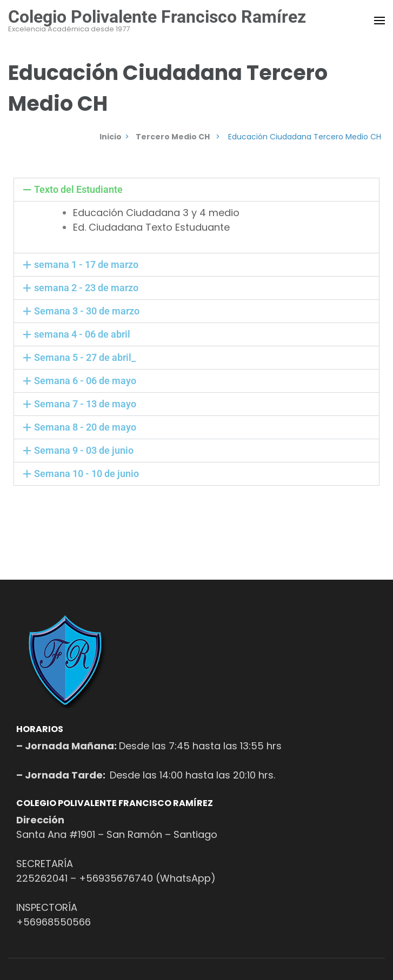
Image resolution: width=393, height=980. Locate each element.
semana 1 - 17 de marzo (86, 264)
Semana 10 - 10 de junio (86, 474)
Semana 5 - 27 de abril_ (85, 357)
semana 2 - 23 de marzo (86, 288)
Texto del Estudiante (78, 189)
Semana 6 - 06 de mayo (85, 381)
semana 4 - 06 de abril (82, 334)
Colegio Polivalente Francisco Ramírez (157, 17)
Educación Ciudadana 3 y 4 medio (156, 213)
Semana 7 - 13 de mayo (85, 404)
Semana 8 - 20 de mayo (85, 427)
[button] (196, 190)
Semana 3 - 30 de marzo (87, 311)
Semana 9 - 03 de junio (84, 450)
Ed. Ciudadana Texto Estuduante (151, 227)
